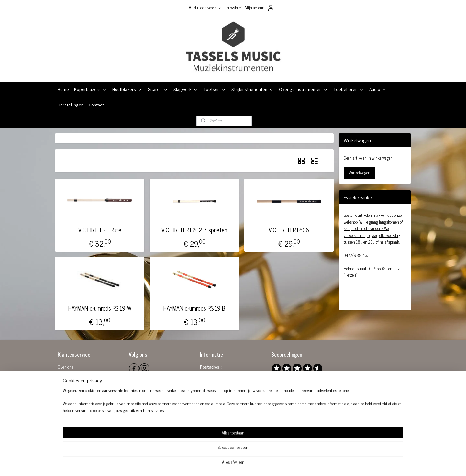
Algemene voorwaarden (78, 374)
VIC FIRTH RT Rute (100, 230)
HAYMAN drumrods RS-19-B (194, 308)
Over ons (66, 366)
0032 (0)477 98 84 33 (228, 410)
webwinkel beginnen (244, 464)
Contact (96, 105)
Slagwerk (186, 90)
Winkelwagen (360, 173)
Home (63, 90)
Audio (378, 90)
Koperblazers (91, 90)
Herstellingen (71, 105)
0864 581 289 (231, 396)
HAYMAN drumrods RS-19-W (100, 308)
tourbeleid (71, 381)
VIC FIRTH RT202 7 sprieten (194, 230)
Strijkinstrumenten (253, 90)
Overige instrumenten (304, 90)
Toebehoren (349, 90)
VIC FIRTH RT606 (289, 230)
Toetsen (215, 90)
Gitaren (158, 90)
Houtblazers (127, 90)
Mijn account (260, 8)
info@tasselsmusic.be (226, 403)
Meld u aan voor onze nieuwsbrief (215, 8)
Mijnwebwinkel (288, 464)
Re (60, 381)
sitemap (216, 464)
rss (226, 464)
